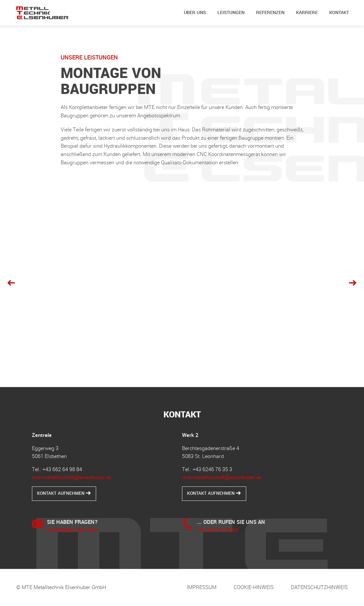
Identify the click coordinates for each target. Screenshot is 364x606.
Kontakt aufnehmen (64, 493)
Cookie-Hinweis (254, 587)
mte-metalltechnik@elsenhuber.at (72, 477)
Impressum (202, 587)
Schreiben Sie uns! (73, 530)
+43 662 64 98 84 (217, 530)
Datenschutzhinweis (319, 587)
